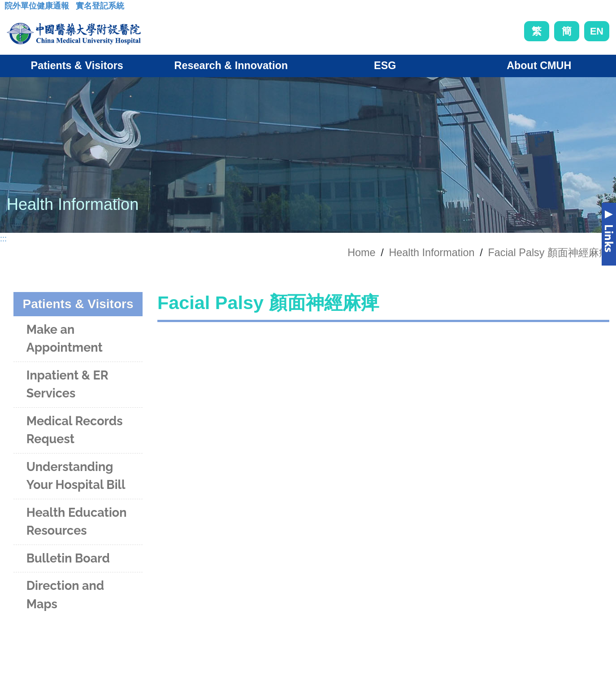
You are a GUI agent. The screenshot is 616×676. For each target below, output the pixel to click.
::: (11, 9)
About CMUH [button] (539, 65)
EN (597, 31)
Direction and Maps (65, 595)
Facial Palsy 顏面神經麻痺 (549, 253)
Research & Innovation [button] (231, 65)
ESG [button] (385, 65)
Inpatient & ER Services (67, 384)
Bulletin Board (68, 558)
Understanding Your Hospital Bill (76, 476)
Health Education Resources (77, 522)
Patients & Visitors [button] (77, 65)
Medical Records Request (75, 430)
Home (361, 253)
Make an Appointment (65, 339)
